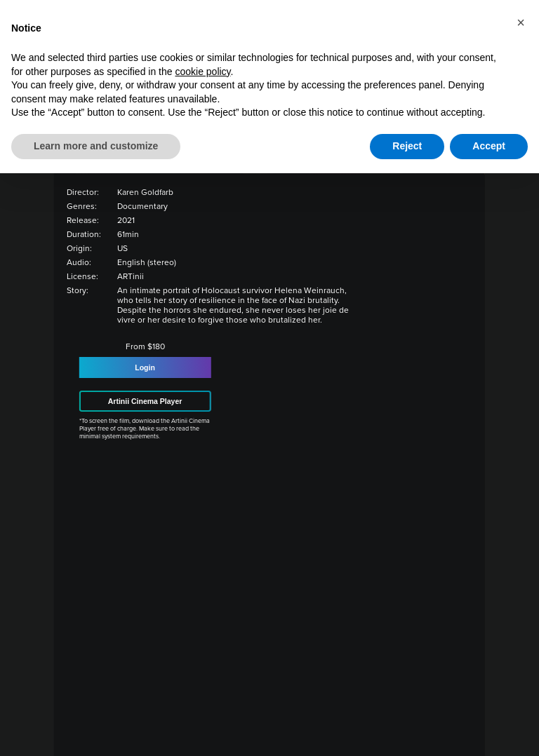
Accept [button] (489, 146)
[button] (521, 22)
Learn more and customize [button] (96, 146)
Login (145, 367)
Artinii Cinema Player (145, 401)
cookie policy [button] (202, 72)
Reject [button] (407, 146)
